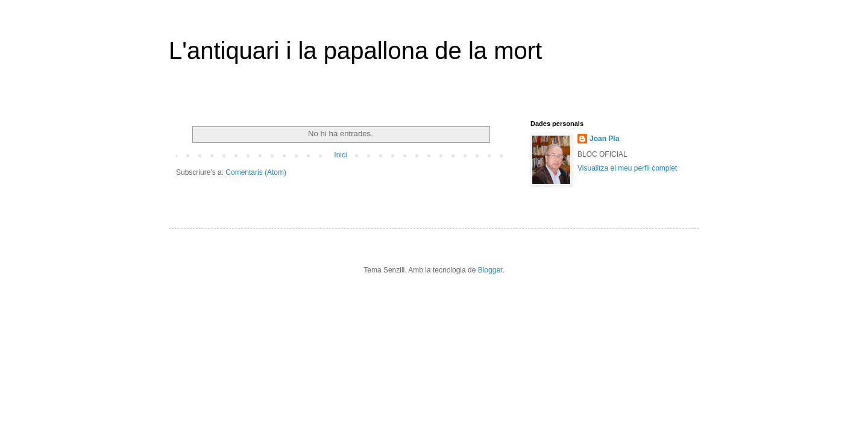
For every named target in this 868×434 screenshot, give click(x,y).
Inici (340, 155)
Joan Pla (604, 139)
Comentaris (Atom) (256, 172)
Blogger (490, 270)
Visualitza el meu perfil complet (627, 168)
